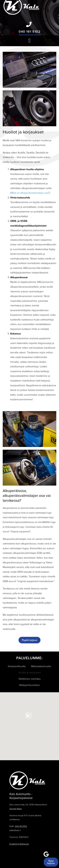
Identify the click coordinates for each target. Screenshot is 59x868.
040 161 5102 (29, 32)
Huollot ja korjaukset (29, 673)
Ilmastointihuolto (17, 666)
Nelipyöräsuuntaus (29, 685)
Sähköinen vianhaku (30, 679)
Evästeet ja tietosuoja (19, 844)
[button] (30, 41)
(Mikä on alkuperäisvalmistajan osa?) (30, 193)
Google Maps (16, 809)
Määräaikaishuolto (41, 666)
